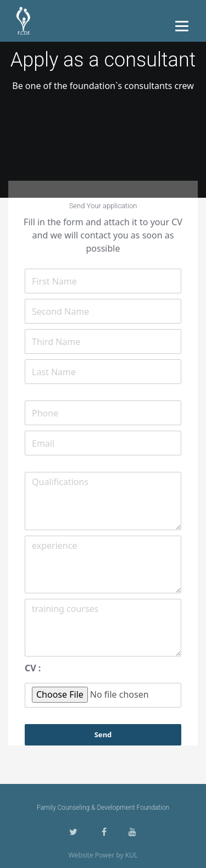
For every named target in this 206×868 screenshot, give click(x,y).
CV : (33, 668)
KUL (132, 855)
